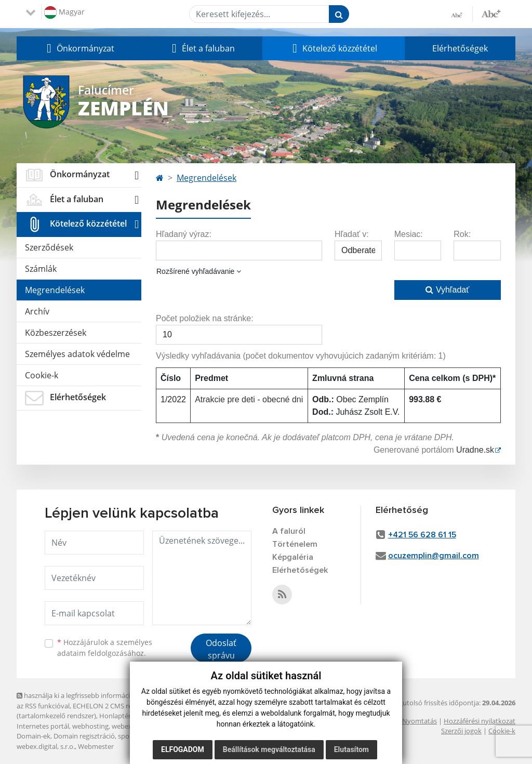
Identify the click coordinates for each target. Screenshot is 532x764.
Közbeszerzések (56, 333)
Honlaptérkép (121, 716)
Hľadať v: (352, 234)
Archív (37, 311)
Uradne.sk (475, 450)
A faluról (289, 531)
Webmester (96, 746)
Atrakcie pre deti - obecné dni (249, 399)
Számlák (41, 269)
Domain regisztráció (84, 736)
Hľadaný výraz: (184, 234)
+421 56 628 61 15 (422, 535)
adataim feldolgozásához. (102, 653)
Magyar (64, 12)
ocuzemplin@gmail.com (434, 556)
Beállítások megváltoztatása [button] (269, 749)
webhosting (90, 726)
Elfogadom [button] (183, 749)
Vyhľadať (447, 290)
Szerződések (49, 247)
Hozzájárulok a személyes (105, 648)
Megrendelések (55, 290)
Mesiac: (409, 234)
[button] (79, 48)
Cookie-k (42, 375)
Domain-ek (34, 736)
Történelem (295, 544)
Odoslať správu (221, 649)
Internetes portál (43, 726)
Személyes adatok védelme (77, 354)
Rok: (462, 234)
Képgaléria (293, 557)
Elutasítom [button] (351, 749)
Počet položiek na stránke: (205, 318)
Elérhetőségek (460, 48)
